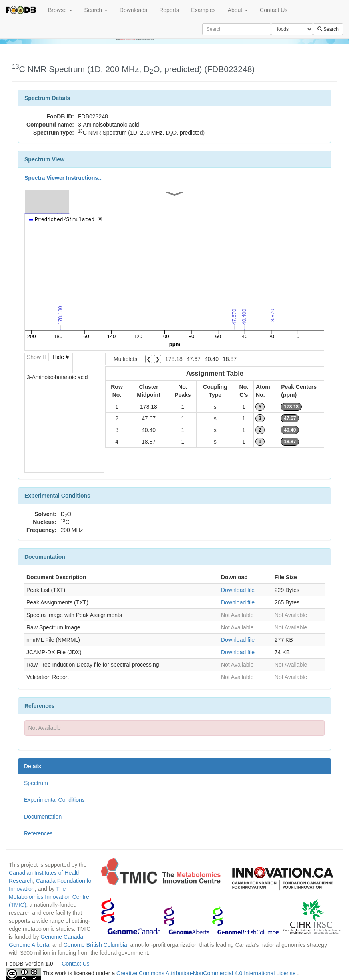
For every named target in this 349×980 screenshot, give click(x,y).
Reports (169, 10)
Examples (203, 10)
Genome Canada (62, 937)
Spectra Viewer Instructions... (64, 178)
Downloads (133, 10)
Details (33, 766)
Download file (238, 590)
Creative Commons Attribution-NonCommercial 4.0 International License (207, 973)
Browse (60, 10)
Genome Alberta (29, 945)
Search (96, 10)
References (38, 833)
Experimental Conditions (54, 800)
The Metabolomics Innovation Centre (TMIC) (49, 897)
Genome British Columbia (95, 945)
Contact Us (274, 10)
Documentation (43, 817)
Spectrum (36, 783)
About (238, 10)
